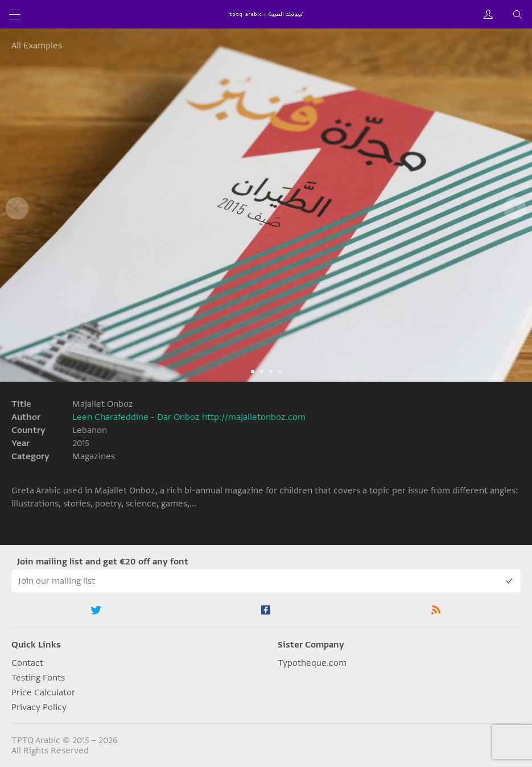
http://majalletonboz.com (254, 417)
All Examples (37, 46)
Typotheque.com (312, 663)
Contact (27, 663)
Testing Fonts (38, 678)
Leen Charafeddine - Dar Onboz (136, 417)
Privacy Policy (39, 707)
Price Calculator (43, 692)
